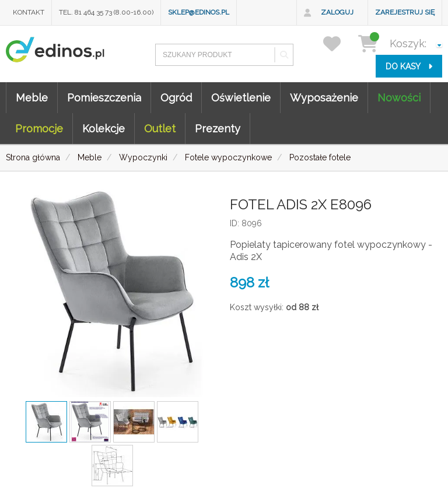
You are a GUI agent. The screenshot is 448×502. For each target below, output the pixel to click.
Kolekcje (104, 129)
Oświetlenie (241, 98)
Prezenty (218, 129)
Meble (32, 98)
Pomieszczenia (104, 98)
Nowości (399, 98)
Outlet (160, 129)
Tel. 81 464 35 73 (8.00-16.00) (106, 12)
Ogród (176, 98)
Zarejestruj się (405, 12)
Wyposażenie (324, 98)
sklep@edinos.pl (199, 12)
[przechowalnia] (339, 43)
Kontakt (29, 12)
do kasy (409, 66)
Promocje (39, 129)
